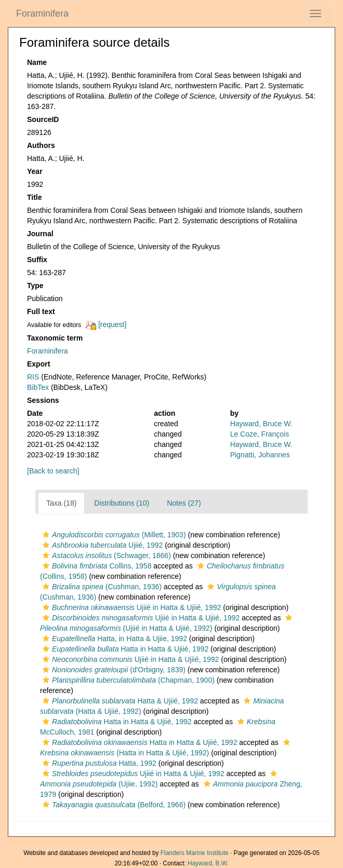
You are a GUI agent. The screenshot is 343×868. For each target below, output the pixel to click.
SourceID (43, 119)
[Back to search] (53, 471)
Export (38, 364)
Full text (41, 311)
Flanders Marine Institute (195, 853)
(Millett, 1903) (113, 535)
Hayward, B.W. (208, 863)
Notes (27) (184, 503)
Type (35, 286)
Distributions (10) (122, 503)
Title (35, 197)
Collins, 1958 (96, 566)
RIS (33, 377)
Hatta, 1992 (98, 763)
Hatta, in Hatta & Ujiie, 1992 (114, 639)
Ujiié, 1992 (101, 545)
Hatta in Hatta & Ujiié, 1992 (124, 649)
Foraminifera (42, 13)
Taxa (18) (61, 503)
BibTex (38, 387)
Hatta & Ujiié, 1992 (119, 701)
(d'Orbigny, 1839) (113, 670)
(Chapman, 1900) (127, 680)
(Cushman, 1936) (101, 587)
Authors (41, 145)
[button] (46, 535)
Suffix (37, 260)
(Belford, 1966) (113, 805)
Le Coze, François (260, 434)
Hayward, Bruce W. (261, 424)
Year (35, 171)
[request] (112, 324)
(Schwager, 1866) (105, 555)
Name (37, 62)
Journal (40, 234)
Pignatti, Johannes (260, 455)
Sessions (43, 400)
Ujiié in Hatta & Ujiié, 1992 (130, 607)
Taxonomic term (55, 338)
